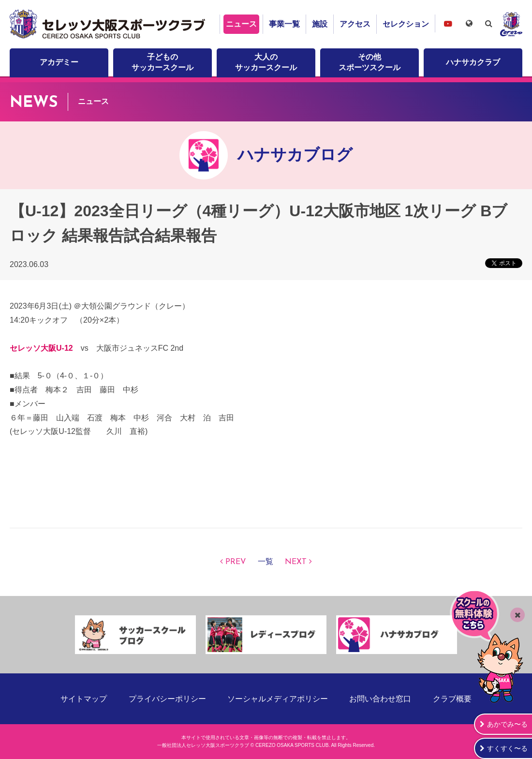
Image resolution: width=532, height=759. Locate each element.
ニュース (241, 24)
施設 (320, 24)
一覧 (266, 562)
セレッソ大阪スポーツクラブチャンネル (448, 23)
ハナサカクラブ (473, 62)
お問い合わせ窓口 (380, 699)
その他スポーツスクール (369, 62)
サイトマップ (84, 699)
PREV (236, 562)
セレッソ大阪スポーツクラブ (109, 24)
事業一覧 (284, 24)
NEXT (296, 562)
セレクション (406, 24)
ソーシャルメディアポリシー (278, 699)
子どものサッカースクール (163, 62)
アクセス (355, 24)
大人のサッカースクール (266, 62)
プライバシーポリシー (167, 699)
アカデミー (59, 62)
